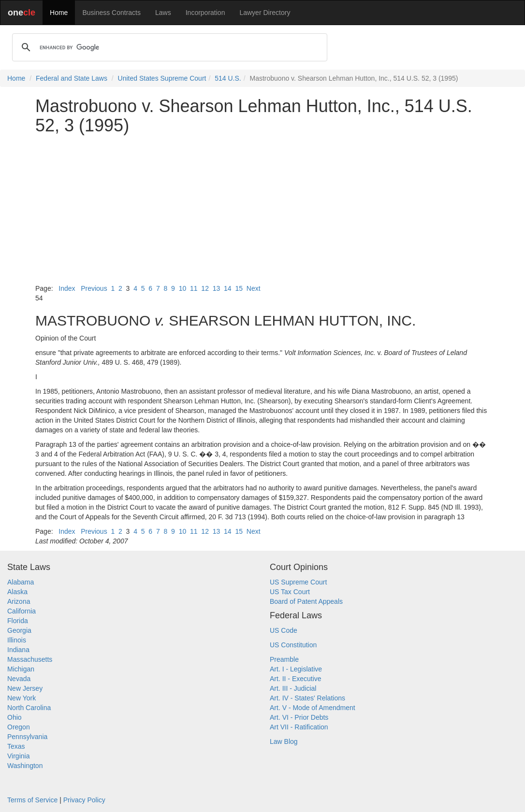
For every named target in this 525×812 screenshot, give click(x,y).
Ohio (15, 717)
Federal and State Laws (72, 78)
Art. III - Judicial (293, 688)
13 (217, 288)
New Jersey (25, 688)
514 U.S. (228, 78)
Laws (163, 13)
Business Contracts (111, 13)
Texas (16, 746)
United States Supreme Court (162, 78)
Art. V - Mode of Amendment (313, 708)
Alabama (21, 582)
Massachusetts (30, 659)
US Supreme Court (298, 582)
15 (239, 288)
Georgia (19, 630)
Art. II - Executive (296, 679)
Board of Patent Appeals (306, 601)
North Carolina (29, 708)
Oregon (19, 727)
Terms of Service (32, 800)
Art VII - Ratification (299, 727)
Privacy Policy (84, 800)
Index (67, 288)
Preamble (284, 659)
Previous (94, 288)
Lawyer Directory (265, 13)
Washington (25, 766)
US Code (284, 630)
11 (194, 288)
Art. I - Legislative (296, 669)
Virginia (18, 756)
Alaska (17, 592)
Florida (18, 621)
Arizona (19, 601)
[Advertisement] (262, 209)
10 (183, 288)
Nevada (19, 679)
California (22, 611)
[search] (168, 47)
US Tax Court (290, 592)
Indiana (18, 650)
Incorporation (205, 13)
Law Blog (284, 741)
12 (205, 288)
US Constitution (293, 645)
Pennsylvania (27, 737)
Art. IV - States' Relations (307, 698)
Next (254, 288)
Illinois (17, 640)
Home (59, 13)
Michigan (21, 669)
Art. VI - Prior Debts (299, 717)
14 (228, 288)
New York (22, 698)
